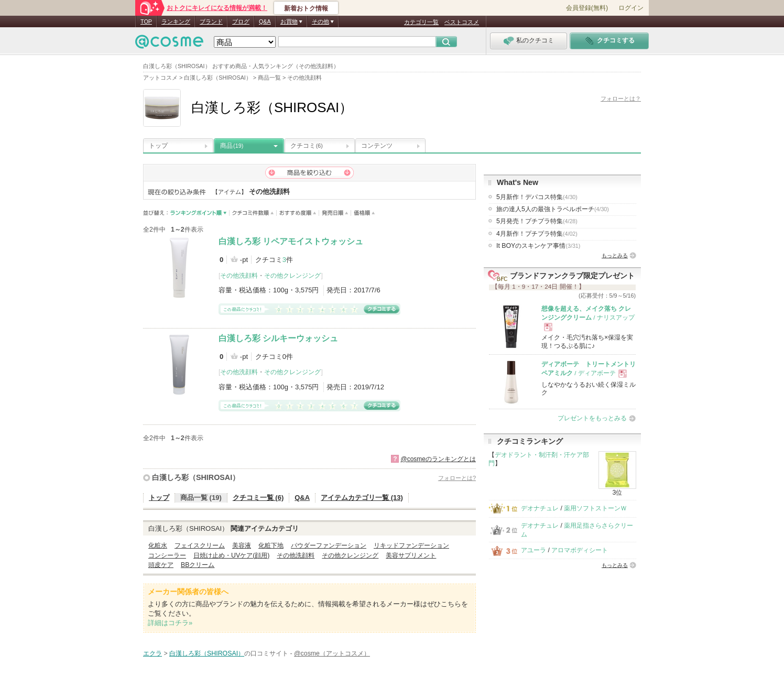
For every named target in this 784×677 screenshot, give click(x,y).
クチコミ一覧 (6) (258, 498)
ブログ (241, 21)
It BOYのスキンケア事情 (538, 246)
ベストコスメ (462, 22)
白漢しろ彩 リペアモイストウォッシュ (291, 241)
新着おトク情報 (306, 8)
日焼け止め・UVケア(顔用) (231, 555)
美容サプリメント (411, 555)
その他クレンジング (292, 276)
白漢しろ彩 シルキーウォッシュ (278, 338)
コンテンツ (377, 146)
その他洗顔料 (239, 276)
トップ (158, 146)
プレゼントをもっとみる (592, 418)
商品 (232, 146)
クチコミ (307, 146)
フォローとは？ (621, 99)
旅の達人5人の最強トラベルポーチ (553, 209)
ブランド (211, 21)
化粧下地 (271, 545)
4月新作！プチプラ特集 (537, 234)
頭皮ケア (161, 565)
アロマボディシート (580, 550)
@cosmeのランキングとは (438, 459)
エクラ (153, 653)
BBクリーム (198, 565)
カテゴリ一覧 (421, 22)
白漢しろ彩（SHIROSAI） (196, 477)
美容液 (242, 545)
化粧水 (158, 545)
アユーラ (533, 550)
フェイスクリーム (200, 545)
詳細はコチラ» (170, 623)
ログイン (631, 8)
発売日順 (335, 213)
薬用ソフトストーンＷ (595, 508)
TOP (146, 21)
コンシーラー (167, 555)
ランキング (176, 21)
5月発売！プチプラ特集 (537, 221)
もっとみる (615, 255)
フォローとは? (457, 478)
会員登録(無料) (587, 8)
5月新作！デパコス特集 (537, 197)
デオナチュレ (540, 508)
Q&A (265, 21)
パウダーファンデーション (329, 545)
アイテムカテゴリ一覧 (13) (362, 498)
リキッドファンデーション (411, 545)
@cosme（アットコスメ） (332, 653)
